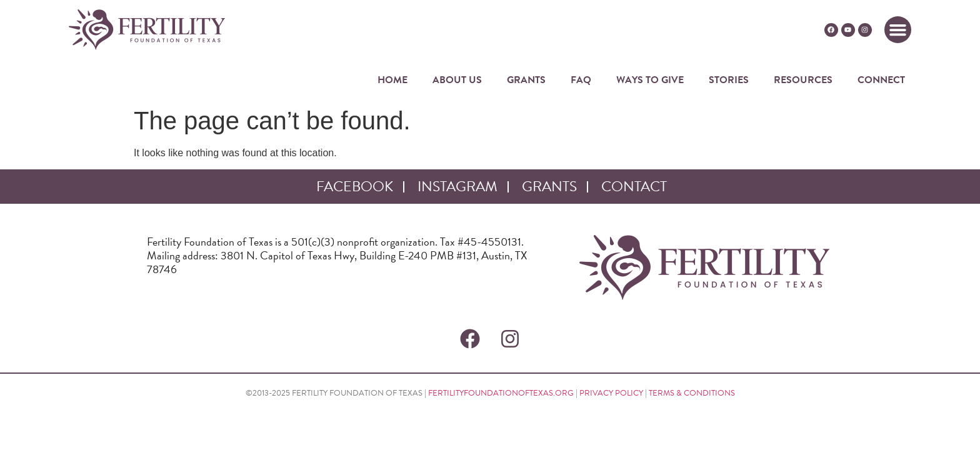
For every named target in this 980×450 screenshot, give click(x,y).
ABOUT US (457, 80)
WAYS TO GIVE (650, 80)
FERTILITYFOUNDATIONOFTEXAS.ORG (501, 393)
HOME (392, 80)
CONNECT (881, 80)
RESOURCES (803, 80)
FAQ (581, 80)
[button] (898, 30)
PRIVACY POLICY (611, 393)
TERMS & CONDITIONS (692, 393)
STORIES (729, 80)
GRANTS (526, 80)
